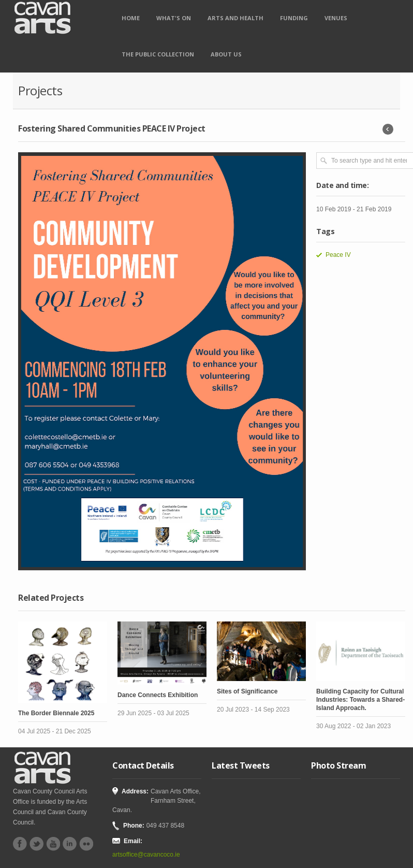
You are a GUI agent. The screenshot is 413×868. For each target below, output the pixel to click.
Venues (336, 18)
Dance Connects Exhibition (158, 695)
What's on (174, 18)
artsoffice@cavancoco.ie (146, 855)
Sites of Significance (247, 691)
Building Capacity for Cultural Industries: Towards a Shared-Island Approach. (360, 700)
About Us (226, 54)
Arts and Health (235, 18)
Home (131, 18)
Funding (294, 18)
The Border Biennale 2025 (56, 713)
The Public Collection (158, 54)
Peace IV (338, 255)
